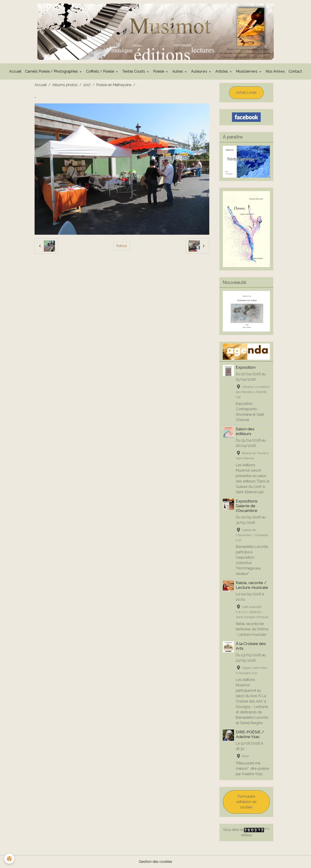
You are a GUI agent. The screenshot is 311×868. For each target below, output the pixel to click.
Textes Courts (134, 71)
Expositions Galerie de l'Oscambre (247, 506)
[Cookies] (10, 859)
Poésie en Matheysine (114, 85)
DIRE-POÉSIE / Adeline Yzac (250, 734)
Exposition (246, 367)
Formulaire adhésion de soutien (246, 802)
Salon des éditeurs (245, 431)
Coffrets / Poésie (100, 71)
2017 (87, 85)
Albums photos (65, 85)
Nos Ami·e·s (275, 71)
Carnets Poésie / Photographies (52, 71)
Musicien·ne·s (247, 71)
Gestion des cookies (155, 862)
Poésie (159, 71)
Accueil (15, 71)
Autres (178, 71)
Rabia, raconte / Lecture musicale (252, 585)
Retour (122, 246)
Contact (295, 71)
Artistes (222, 71)
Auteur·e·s (200, 71)
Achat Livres (246, 93)
